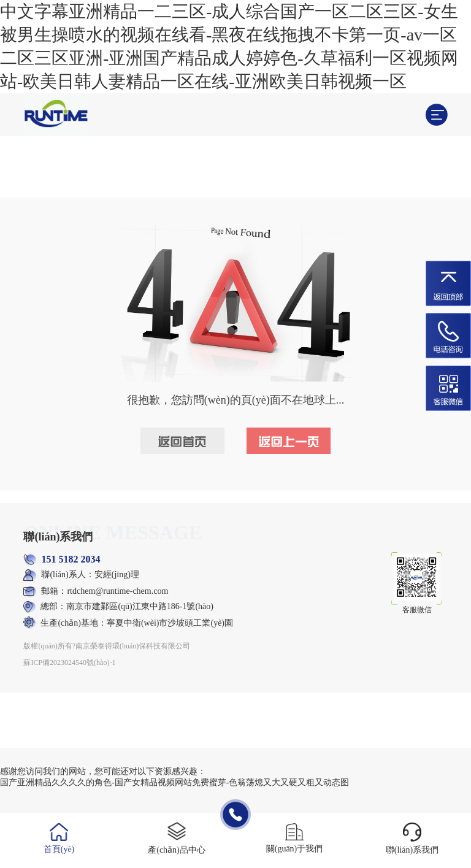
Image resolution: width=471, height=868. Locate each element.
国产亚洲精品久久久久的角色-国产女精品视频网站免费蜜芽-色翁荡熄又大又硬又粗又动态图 (174, 782)
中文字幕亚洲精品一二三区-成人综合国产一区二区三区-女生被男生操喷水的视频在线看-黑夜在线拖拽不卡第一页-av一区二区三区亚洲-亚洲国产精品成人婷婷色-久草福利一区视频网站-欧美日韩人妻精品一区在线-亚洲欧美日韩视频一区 (229, 46)
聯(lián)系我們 (412, 850)
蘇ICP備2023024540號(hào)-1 (69, 663)
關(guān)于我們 (295, 849)
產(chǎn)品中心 (177, 850)
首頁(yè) (59, 849)
